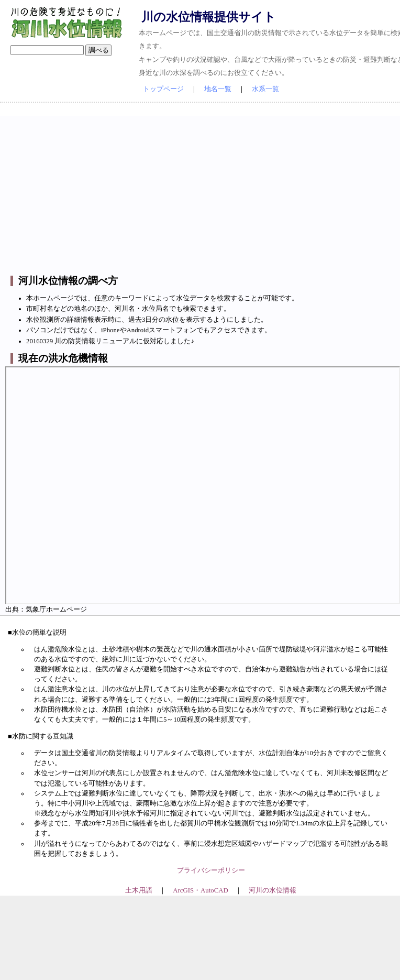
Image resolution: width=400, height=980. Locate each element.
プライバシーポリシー (211, 870)
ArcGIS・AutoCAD (200, 890)
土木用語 (139, 890)
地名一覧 (218, 89)
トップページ (163, 89)
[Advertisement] (211, 189)
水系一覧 (265, 89)
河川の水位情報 (273, 890)
